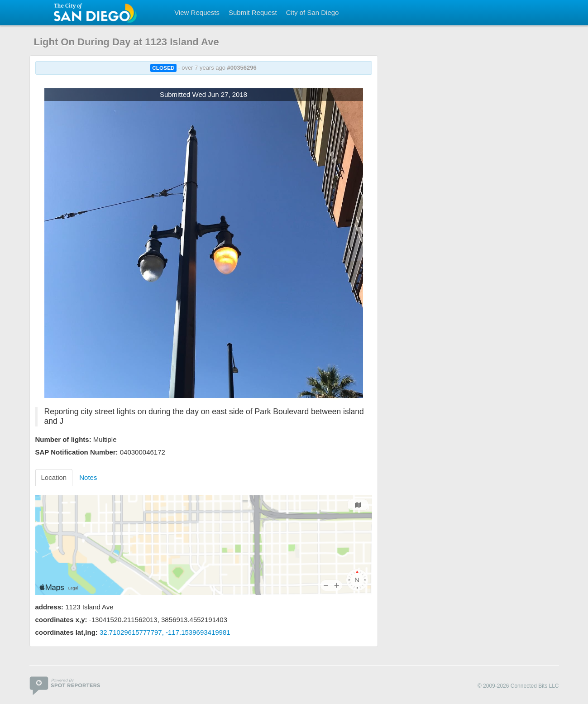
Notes (88, 477)
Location (54, 477)
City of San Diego (313, 12)
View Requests (197, 12)
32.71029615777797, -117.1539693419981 (165, 632)
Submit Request (253, 12)
